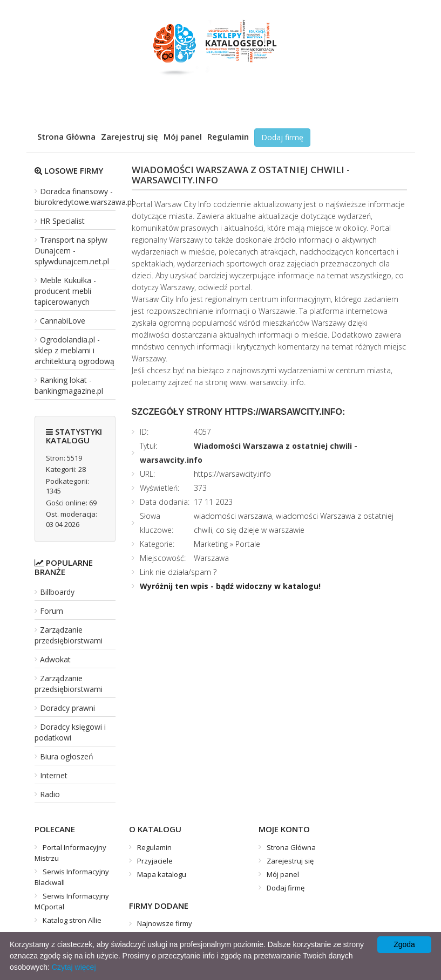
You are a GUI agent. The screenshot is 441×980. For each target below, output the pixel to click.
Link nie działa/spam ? (178, 572)
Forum (52, 611)
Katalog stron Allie (72, 920)
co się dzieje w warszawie (260, 530)
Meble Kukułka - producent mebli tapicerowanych (65, 291)
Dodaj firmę (282, 137)
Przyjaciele (155, 861)
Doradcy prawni (67, 708)
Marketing (211, 544)
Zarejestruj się (130, 136)
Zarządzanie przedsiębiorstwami (69, 635)
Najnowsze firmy (165, 923)
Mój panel (183, 136)
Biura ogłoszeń (67, 756)
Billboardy (57, 592)
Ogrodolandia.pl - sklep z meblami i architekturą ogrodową (74, 350)
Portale (248, 544)
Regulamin (228, 136)
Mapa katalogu (162, 874)
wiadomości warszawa (233, 516)
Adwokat (55, 659)
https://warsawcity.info (232, 474)
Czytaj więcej (74, 967)
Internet (54, 775)
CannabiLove (63, 321)
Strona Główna (66, 136)
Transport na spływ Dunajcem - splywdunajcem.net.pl (72, 251)
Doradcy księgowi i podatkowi (70, 732)
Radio (50, 794)
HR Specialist (62, 221)
